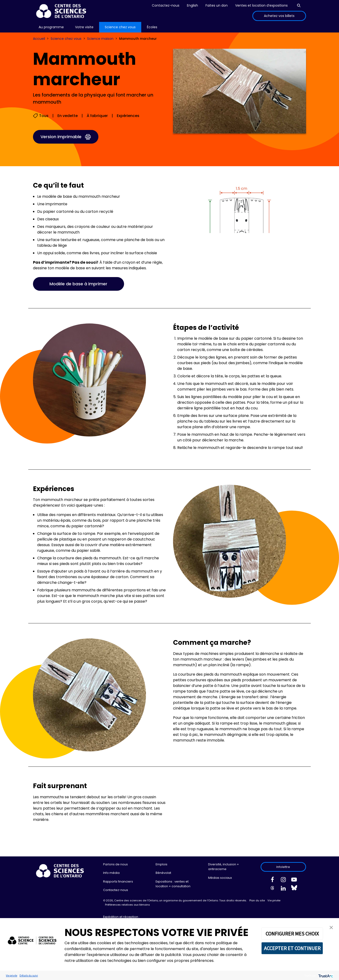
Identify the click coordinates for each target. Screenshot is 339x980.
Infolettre (283, 867)
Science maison (100, 39)
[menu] (51, 27)
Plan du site (257, 900)
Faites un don (217, 5)
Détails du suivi (29, 975)
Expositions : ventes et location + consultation (173, 884)
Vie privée (274, 900)
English (192, 5)
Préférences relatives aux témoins (127, 905)
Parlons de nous (115, 864)
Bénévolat (163, 873)
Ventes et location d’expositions (261, 5)
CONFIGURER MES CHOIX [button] (292, 934)
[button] (331, 927)
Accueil (39, 39)
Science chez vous (66, 39)
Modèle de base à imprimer (78, 284)
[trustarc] (325, 975)
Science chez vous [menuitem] (120, 27)
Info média (111, 873)
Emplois (161, 864)
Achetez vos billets (279, 16)
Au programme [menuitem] (51, 27)
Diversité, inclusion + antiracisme (224, 867)
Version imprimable (61, 137)
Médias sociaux (220, 878)
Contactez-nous (166, 5)
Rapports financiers (118, 881)
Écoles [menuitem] (152, 27)
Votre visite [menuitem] (84, 27)
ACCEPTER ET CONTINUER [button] (292, 948)
